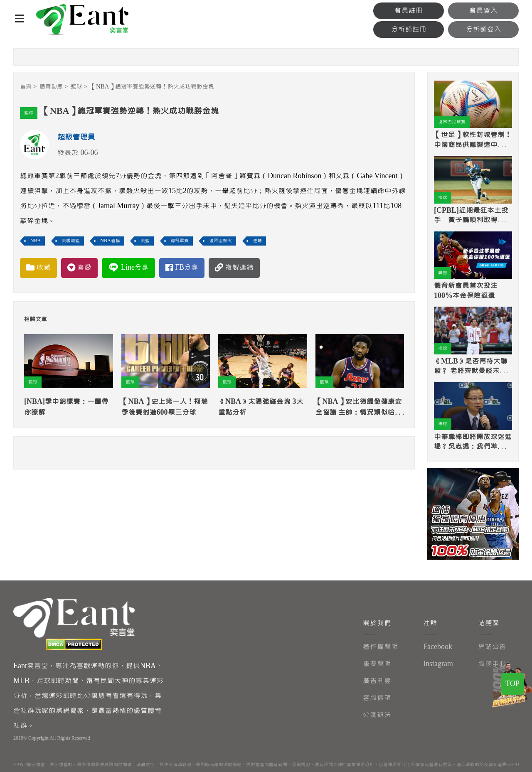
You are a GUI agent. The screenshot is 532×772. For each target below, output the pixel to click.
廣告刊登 (377, 681)
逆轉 (257, 241)
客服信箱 (377, 698)
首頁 (26, 87)
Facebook (438, 647)
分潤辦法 (377, 715)
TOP (512, 684)
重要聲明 (377, 664)
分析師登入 (484, 29)
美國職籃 (71, 241)
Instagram (438, 664)
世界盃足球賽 (452, 122)
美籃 (145, 241)
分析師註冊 (409, 29)
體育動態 (51, 87)
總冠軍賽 (180, 241)
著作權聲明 (381, 647)
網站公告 (492, 647)
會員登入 (483, 11)
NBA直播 (110, 241)
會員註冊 (409, 11)
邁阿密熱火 (220, 241)
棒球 (443, 198)
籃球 (76, 87)
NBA (36, 241)
